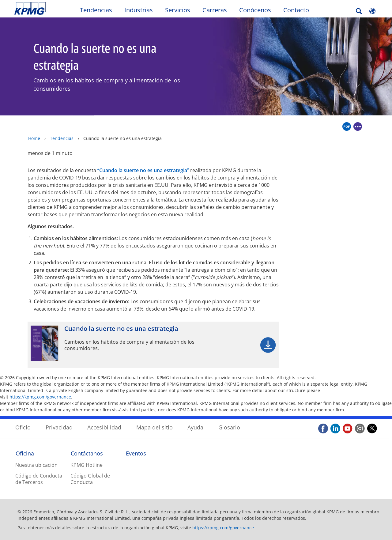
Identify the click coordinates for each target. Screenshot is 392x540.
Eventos (136, 453)
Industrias (139, 10)
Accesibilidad (104, 427)
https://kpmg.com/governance (40, 397)
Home (34, 138)
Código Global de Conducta (90, 479)
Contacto (296, 10)
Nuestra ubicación (36, 465)
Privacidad (59, 427)
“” (143, 170)
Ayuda (195, 427)
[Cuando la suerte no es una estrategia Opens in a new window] (153, 345)
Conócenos (255, 10)
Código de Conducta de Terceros (39, 479)
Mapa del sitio (155, 427)
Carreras (215, 10)
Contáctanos (87, 453)
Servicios (178, 10)
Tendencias (96, 10)
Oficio (23, 427)
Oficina (25, 453)
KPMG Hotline (87, 465)
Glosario (229, 427)
